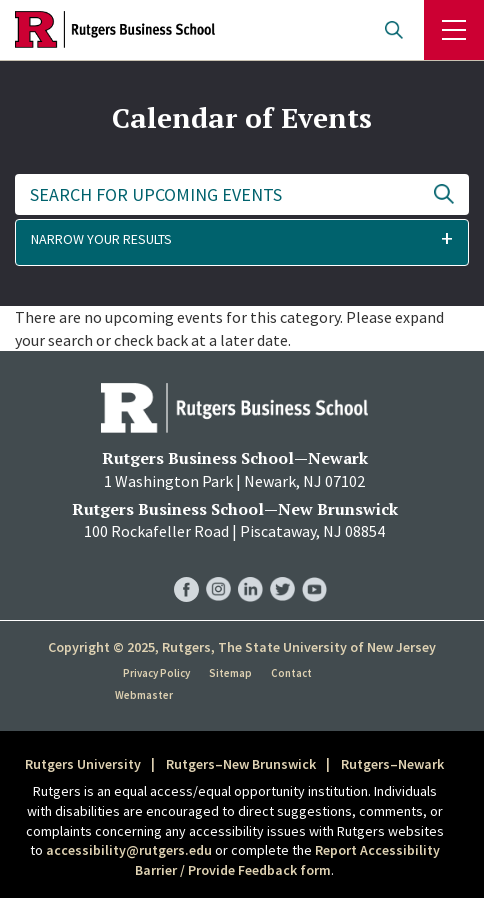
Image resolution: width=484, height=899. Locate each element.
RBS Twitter (282, 569)
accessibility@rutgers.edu (129, 850)
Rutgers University (83, 764)
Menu (454, 30)
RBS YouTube (314, 569)
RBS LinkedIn (250, 569)
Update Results (444, 194)
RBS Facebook (186, 569)
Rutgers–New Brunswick (241, 764)
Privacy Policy (156, 673)
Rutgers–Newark (392, 764)
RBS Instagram (218, 569)
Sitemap (230, 673)
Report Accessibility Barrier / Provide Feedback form (287, 860)
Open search (394, 30)
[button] (242, 242)
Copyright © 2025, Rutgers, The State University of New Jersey (242, 647)
